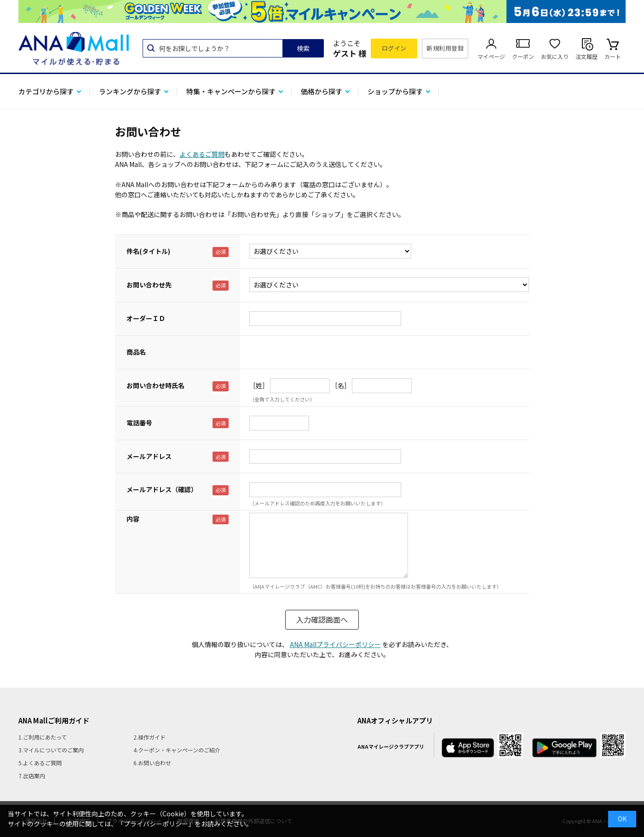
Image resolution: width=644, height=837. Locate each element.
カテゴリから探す (46, 91)
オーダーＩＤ (146, 318)
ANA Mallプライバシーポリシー (335, 644)
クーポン (523, 56)
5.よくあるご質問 (40, 763)
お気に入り (555, 56)
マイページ (491, 56)
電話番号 (139, 423)
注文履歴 (586, 56)
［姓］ (259, 385)
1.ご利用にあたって (43, 737)
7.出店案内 (32, 776)
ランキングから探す (130, 91)
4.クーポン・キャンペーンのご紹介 (177, 750)
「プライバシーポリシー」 (156, 824)
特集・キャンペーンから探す (231, 91)
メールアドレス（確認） (162, 489)
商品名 (136, 352)
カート (613, 56)
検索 (303, 48)
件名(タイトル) (148, 251)
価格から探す (322, 91)
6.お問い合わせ (152, 763)
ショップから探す (395, 91)
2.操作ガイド (149, 737)
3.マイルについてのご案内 (51, 750)
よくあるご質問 (202, 154)
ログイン (394, 48)
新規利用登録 (445, 48)
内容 (133, 519)
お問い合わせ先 (149, 285)
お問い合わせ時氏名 (155, 385)
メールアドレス (149, 456)
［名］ (341, 385)
